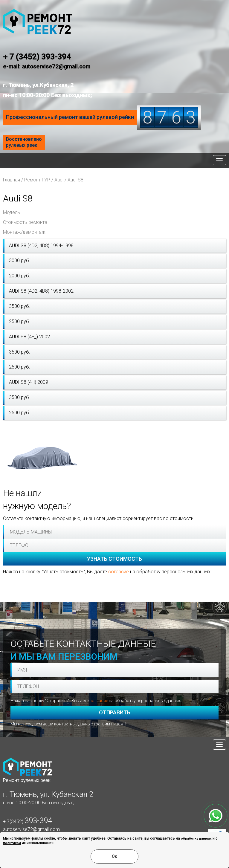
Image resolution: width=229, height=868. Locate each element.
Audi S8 (75, 180)
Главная (12, 180)
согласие (119, 572)
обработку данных (196, 839)
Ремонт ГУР (37, 180)
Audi (59, 180)
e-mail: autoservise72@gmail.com (47, 67)
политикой (12, 843)
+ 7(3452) (28, 822)
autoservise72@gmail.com (31, 829)
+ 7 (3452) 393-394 (37, 57)
